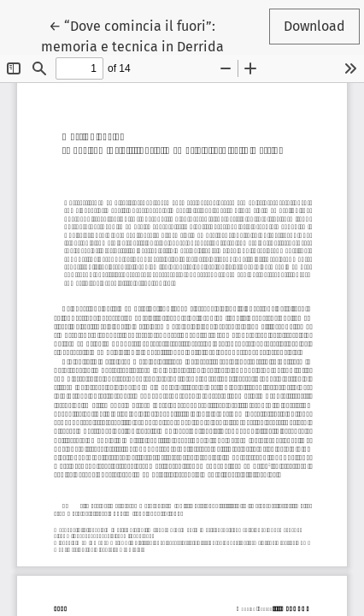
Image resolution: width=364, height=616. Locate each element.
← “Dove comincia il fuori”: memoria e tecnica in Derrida (132, 35)
